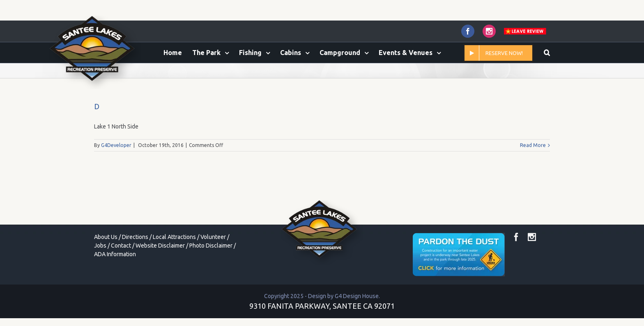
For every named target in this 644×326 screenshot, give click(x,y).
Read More (533, 180)
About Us (106, 271)
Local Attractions (174, 271)
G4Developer (116, 180)
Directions (135, 271)
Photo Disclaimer (211, 280)
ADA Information (115, 289)
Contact (121, 280)
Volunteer (213, 271)
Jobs (100, 280)
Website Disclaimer (160, 280)
